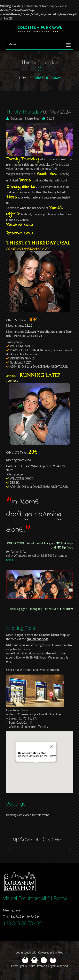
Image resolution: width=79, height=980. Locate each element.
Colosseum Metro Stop (23, 119)
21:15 (48, 119)
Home (24, 78)
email (9, 560)
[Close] (55, 738)
